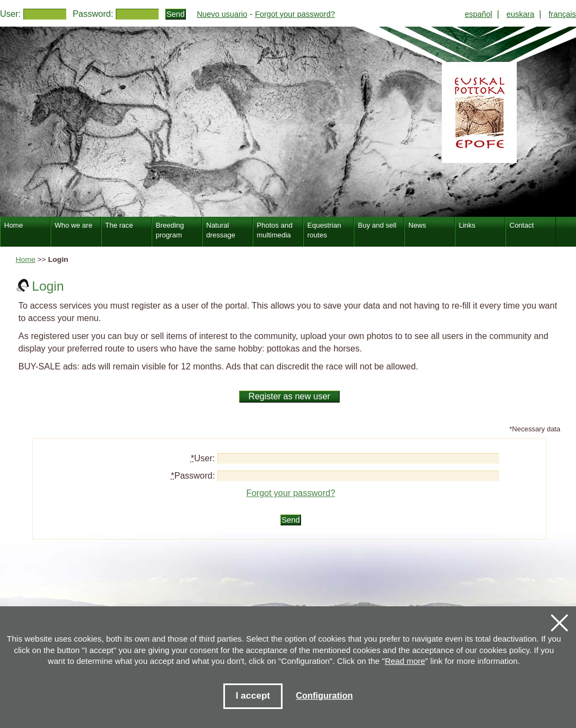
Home (26, 259)
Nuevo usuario (222, 14)
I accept (253, 696)
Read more (405, 661)
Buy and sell (377, 225)
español (478, 14)
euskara (520, 14)
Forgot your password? (295, 14)
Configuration (324, 696)
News (418, 225)
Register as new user (289, 396)
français (562, 14)
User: (10, 14)
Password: (93, 14)
